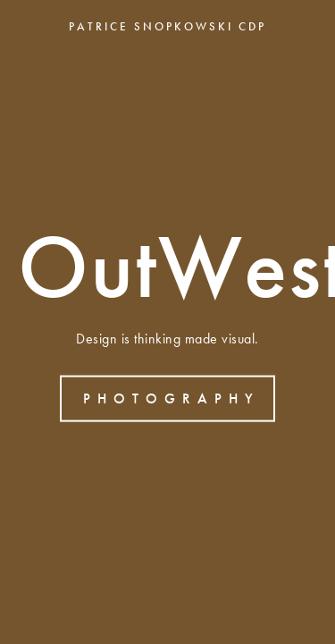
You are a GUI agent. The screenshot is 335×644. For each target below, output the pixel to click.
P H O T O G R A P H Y (169, 398)
